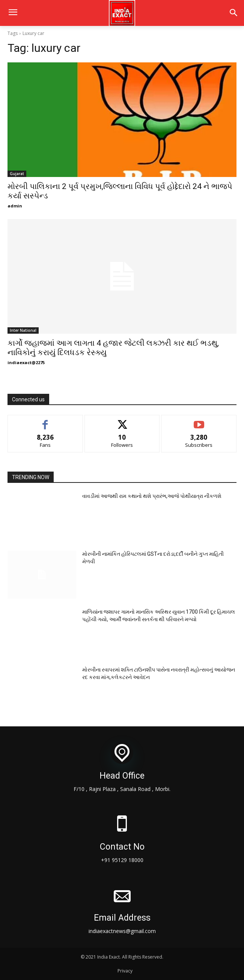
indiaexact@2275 (26, 362)
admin (15, 206)
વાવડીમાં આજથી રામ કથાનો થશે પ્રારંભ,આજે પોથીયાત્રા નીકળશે (152, 496)
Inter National (23, 330)
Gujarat (17, 174)
